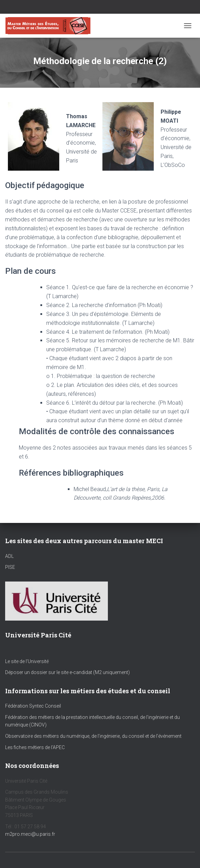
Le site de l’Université (27, 661)
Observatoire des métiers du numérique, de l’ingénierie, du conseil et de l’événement (93, 736)
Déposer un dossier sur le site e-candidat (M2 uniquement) (67, 672)
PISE (10, 567)
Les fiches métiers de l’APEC (35, 747)
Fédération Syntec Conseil (33, 706)
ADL (9, 556)
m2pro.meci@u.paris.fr (30, 834)
